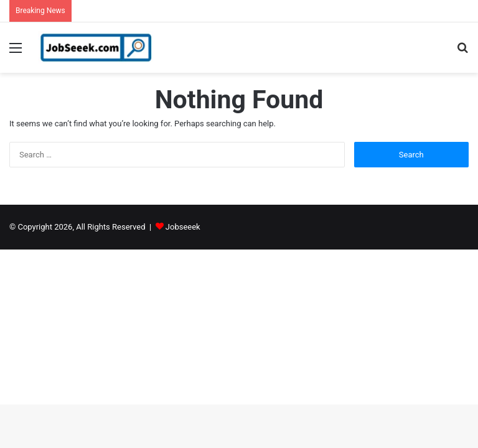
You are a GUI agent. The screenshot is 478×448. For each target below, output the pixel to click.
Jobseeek (183, 227)
